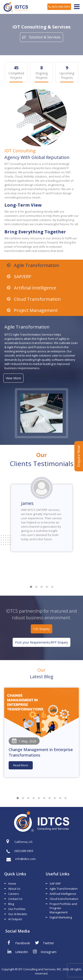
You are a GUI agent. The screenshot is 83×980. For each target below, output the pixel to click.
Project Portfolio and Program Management (63, 908)
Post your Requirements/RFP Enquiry (41, 642)
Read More (21, 765)
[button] (31, 587)
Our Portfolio (17, 909)
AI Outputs (15, 919)
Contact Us (15, 899)
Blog (11, 904)
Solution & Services (41, 37)
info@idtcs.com (21, 859)
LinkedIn (18, 952)
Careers (14, 894)
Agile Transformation (36, 265)
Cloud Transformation (37, 299)
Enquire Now (79, 456)
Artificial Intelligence (35, 288)
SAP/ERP (22, 277)
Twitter (45, 943)
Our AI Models (18, 914)
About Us (14, 889)
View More (13, 378)
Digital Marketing (61, 917)
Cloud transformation (64, 899)
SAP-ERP (55, 884)
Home (12, 884)
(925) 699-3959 (59, 7)
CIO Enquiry (41, 629)
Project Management (35, 310)
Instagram (45, 952)
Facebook (19, 943)
